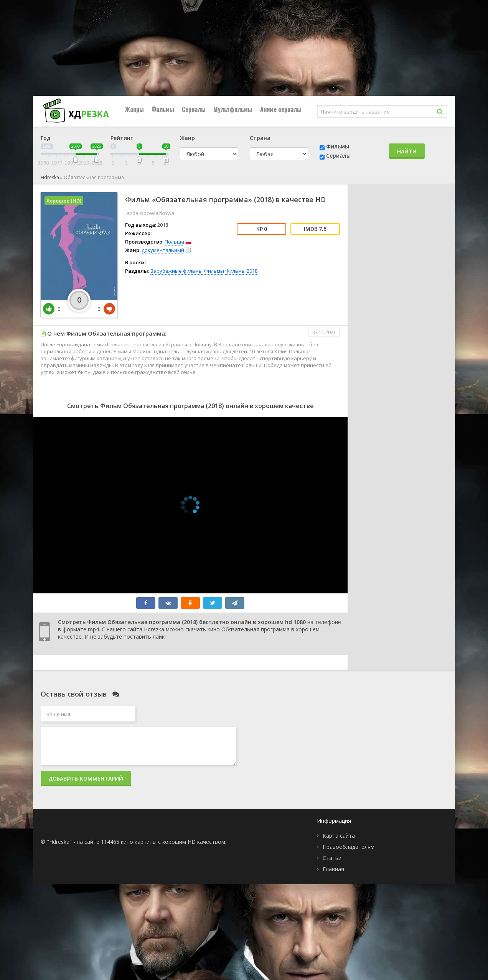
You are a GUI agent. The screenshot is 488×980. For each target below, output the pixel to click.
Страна (260, 138)
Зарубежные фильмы (176, 271)
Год (46, 138)
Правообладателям (349, 847)
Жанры (134, 109)
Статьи (332, 858)
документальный (163, 250)
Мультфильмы (233, 109)
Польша (174, 242)
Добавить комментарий (86, 778)
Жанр (187, 138)
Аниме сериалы (281, 109)
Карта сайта (339, 836)
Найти (407, 151)
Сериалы (194, 109)
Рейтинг (122, 138)
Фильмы (163, 109)
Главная (333, 869)
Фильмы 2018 (241, 271)
